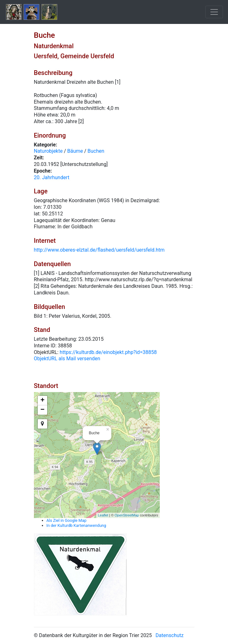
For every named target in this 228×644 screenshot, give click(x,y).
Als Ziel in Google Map (67, 520)
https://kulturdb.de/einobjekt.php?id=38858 (108, 352)
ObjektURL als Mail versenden (67, 359)
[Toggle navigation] (214, 12)
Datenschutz (170, 635)
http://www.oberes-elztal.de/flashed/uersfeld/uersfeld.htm (99, 250)
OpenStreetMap (127, 515)
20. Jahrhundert (52, 177)
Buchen (96, 151)
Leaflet (103, 515)
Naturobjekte (48, 151)
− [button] (42, 410)
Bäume (75, 151)
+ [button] (42, 401)
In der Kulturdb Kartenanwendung (76, 525)
